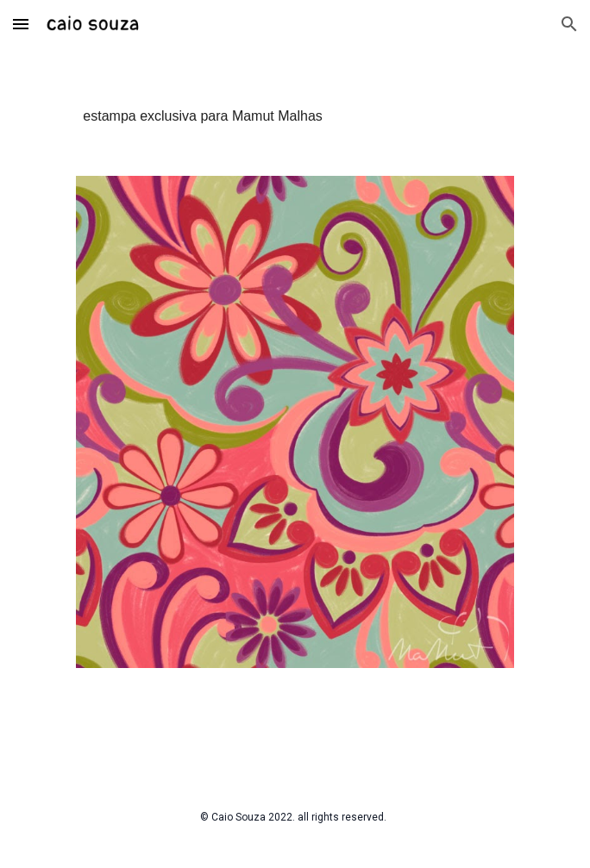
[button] (21, 24)
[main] (295, 102)
